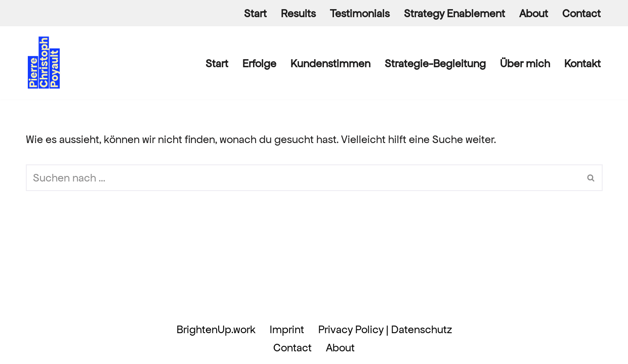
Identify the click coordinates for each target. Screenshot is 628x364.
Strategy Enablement (454, 13)
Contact (581, 13)
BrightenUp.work (216, 329)
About (534, 13)
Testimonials (360, 13)
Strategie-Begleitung (435, 63)
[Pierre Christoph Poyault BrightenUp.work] (44, 63)
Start (255, 13)
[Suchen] (303, 178)
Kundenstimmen (330, 63)
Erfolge (259, 63)
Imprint (287, 329)
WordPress (51, 349)
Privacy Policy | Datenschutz (385, 329)
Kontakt (582, 63)
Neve (38, 329)
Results (298, 13)
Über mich (525, 63)
